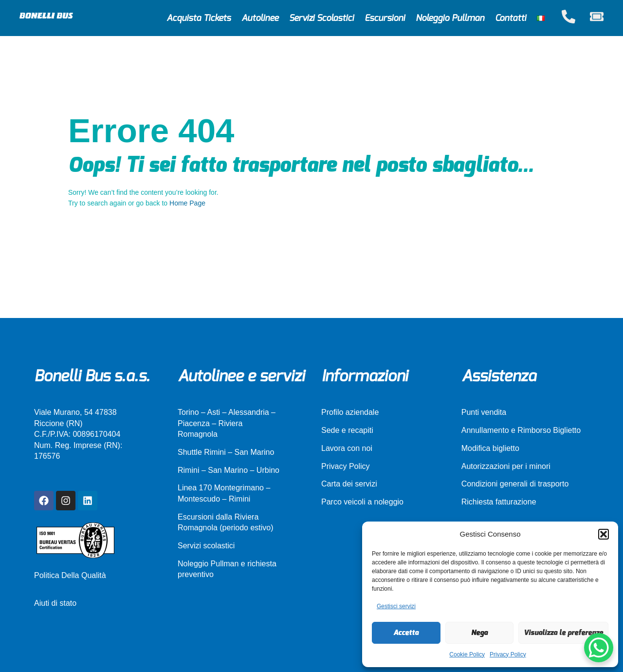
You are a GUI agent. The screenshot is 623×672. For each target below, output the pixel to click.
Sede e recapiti (347, 430)
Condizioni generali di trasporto (515, 484)
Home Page (187, 203)
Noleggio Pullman (450, 18)
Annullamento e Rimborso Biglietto (521, 430)
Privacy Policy (508, 654)
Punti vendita (484, 412)
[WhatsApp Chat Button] (599, 648)
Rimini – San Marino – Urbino (229, 470)
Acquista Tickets (199, 18)
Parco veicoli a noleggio (362, 502)
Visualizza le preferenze (563, 633)
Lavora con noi (347, 448)
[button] (604, 534)
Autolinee (260, 18)
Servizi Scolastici (321, 18)
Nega (479, 633)
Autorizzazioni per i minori (506, 466)
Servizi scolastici (206, 546)
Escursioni (385, 18)
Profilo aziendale (350, 412)
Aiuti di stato (55, 603)
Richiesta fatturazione (499, 502)
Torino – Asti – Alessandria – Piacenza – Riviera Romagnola (227, 423)
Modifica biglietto (490, 448)
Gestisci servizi (396, 606)
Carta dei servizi (349, 484)
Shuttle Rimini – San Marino (226, 452)
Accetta (406, 633)
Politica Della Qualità (70, 575)
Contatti (511, 18)
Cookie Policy (467, 654)
